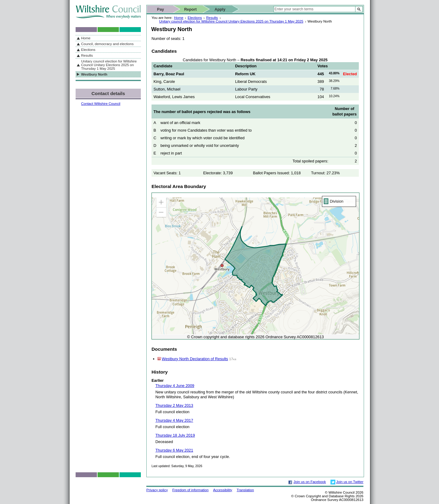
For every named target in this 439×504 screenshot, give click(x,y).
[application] (255, 266)
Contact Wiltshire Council (101, 104)
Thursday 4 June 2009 (175, 386)
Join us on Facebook (310, 482)
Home (179, 18)
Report (190, 9)
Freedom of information (190, 490)
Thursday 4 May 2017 (174, 420)
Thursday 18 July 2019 (175, 435)
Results (212, 18)
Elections (195, 18)
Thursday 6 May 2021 (174, 450)
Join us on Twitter (350, 482)
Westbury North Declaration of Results (195, 359)
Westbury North (94, 74)
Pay (161, 9)
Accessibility (223, 490)
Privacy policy (157, 490)
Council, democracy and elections (107, 44)
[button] (161, 202)
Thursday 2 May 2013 (174, 405)
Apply (220, 9)
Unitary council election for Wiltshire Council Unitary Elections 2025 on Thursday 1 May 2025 (231, 21)
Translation (245, 490)
